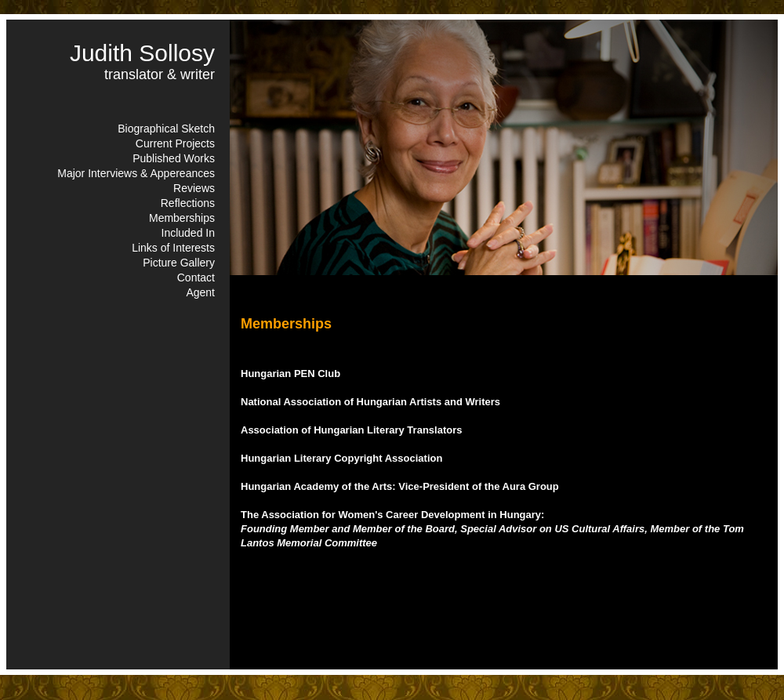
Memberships (182, 218)
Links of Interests (173, 248)
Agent (200, 292)
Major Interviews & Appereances (136, 173)
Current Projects (175, 143)
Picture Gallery (179, 263)
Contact (196, 277)
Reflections (188, 203)
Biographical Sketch (166, 129)
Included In (189, 233)
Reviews (194, 188)
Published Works (174, 158)
